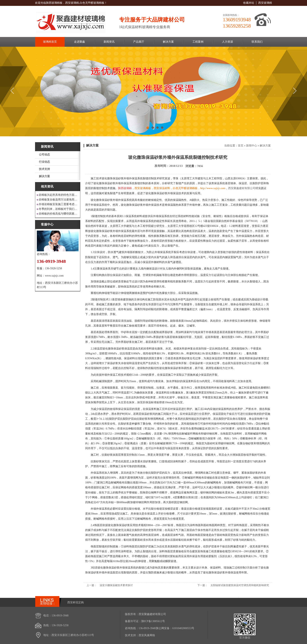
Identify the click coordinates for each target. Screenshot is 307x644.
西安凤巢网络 (147, 635)
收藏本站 (249, 3)
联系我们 (257, 42)
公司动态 (44, 155)
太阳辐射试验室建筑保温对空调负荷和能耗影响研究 (240, 585)
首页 (241, 146)
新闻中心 (252, 146)
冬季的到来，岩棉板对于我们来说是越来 (59, 209)
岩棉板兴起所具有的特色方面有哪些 (59, 195)
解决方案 (168, 42)
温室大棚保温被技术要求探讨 (116, 585)
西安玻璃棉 (265, 3)
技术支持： (132, 635)
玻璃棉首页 (50, 42)
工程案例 (198, 42)
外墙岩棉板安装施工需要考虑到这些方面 (59, 204)
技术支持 (44, 169)
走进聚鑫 (79, 42)
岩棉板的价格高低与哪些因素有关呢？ (59, 214)
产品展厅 (139, 42)
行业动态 (44, 162)
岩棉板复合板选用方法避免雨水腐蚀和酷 (59, 200)
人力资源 (228, 42)
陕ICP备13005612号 (153, 621)
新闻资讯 (109, 42)
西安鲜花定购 (76, 602)
